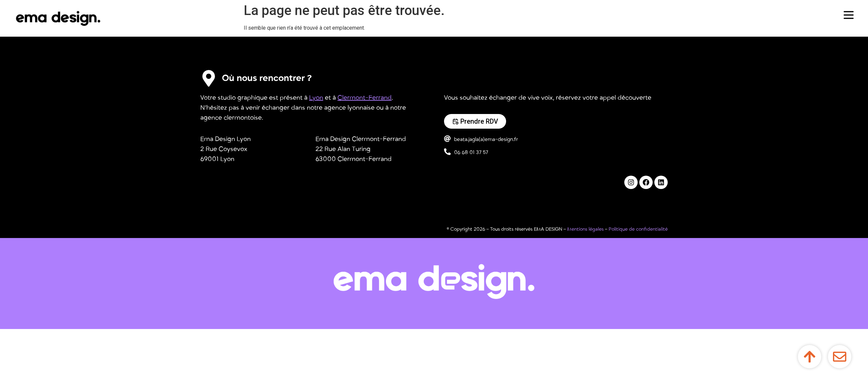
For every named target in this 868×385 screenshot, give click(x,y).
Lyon (316, 98)
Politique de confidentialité (638, 229)
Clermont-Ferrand (365, 98)
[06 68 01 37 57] (447, 152)
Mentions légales (585, 229)
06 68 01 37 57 (471, 152)
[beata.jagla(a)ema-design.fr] (447, 139)
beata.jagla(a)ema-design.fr (486, 139)
